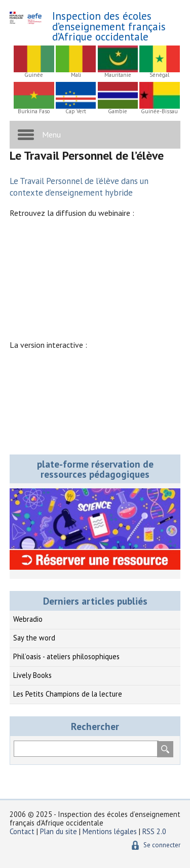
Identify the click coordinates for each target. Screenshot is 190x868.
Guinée (34, 75)
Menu (51, 134)
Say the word (34, 638)
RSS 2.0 (154, 831)
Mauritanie (118, 75)
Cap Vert (76, 111)
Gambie (118, 111)
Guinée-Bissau (159, 111)
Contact (22, 831)
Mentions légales (110, 831)
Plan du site (60, 831)
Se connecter (162, 845)
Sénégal (159, 75)
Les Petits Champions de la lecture (68, 694)
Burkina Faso (34, 111)
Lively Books (32, 675)
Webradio (28, 619)
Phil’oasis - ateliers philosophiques (66, 656)
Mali (76, 75)
